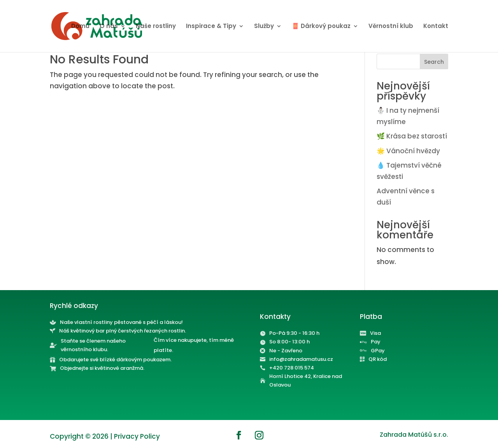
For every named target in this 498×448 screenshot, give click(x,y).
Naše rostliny (156, 27)
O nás (109, 27)
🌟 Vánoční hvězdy (408, 151)
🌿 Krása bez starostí (412, 136)
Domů (80, 27)
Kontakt (436, 27)
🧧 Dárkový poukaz (321, 27)
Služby (264, 27)
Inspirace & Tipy (211, 27)
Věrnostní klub (391, 27)
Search (434, 62)
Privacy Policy (137, 436)
